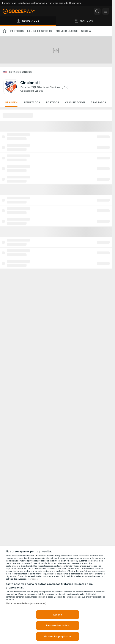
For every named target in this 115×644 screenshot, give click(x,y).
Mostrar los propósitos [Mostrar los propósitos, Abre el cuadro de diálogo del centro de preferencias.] (58, 636)
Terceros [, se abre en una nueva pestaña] (33, 579)
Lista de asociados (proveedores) (26, 603)
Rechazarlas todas (57, 625)
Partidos (53, 102)
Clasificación (75, 102)
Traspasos (98, 102)
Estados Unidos (21, 72)
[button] (97, 11)
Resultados (32, 102)
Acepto (58, 615)
